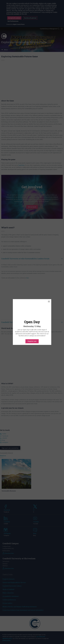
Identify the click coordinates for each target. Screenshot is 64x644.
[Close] (49, 301)
